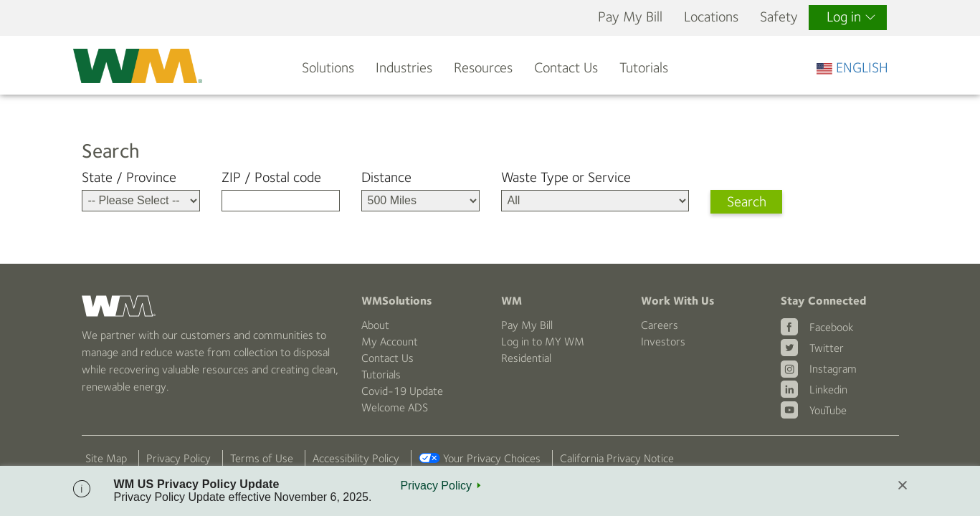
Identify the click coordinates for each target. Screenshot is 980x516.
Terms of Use (262, 458)
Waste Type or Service (566, 177)
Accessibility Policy (356, 458)
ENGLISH (852, 68)
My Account (390, 341)
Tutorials (644, 68)
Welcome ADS (395, 407)
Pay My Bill (630, 17)
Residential (526, 358)
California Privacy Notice (617, 458)
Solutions (328, 68)
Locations (711, 17)
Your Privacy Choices (492, 458)
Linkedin (828, 390)
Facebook (831, 327)
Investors (663, 341)
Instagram (833, 369)
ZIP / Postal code (271, 177)
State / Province (129, 177)
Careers (660, 325)
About (375, 325)
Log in (851, 17)
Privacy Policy (179, 458)
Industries (404, 68)
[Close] (903, 486)
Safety (779, 17)
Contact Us (566, 68)
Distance (386, 177)
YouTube (828, 410)
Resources (483, 68)
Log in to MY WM (543, 341)
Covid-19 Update (402, 391)
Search (747, 202)
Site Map (106, 458)
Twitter (827, 348)
